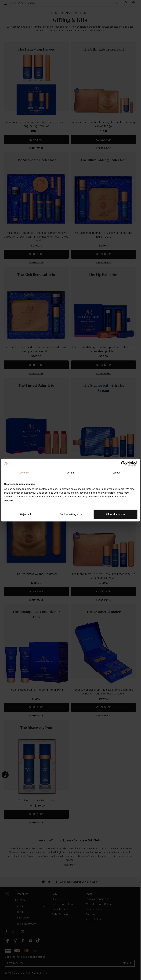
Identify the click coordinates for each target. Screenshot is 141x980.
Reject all (26, 514)
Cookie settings (71, 514)
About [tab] (117, 472)
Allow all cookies (115, 514)
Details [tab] (71, 472)
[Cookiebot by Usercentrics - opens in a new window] (123, 463)
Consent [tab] (24, 472)
